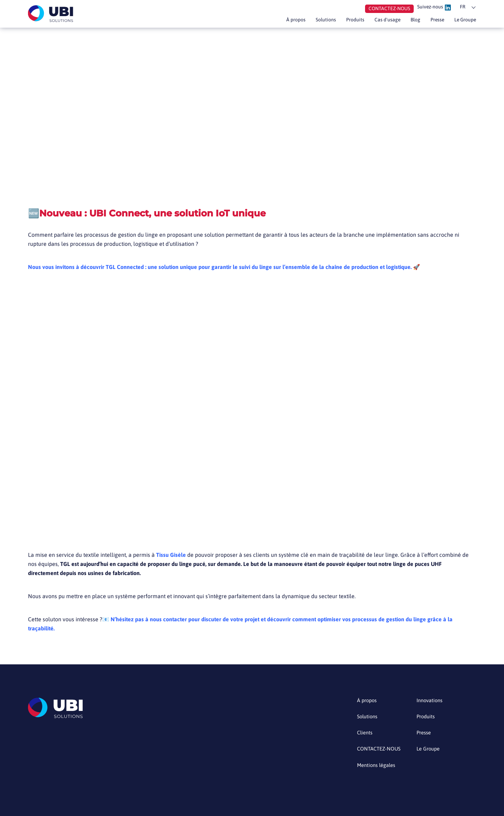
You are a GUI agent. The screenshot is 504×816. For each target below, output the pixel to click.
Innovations (431, 702)
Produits (342, 21)
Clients (366, 735)
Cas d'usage (377, 21)
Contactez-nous (382, 9)
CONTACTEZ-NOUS (381, 751)
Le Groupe (463, 21)
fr (463, 8)
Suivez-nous (432, 8)
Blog (408, 21)
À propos (278, 21)
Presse (432, 21)
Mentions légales (378, 767)
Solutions (310, 21)
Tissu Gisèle (171, 555)
